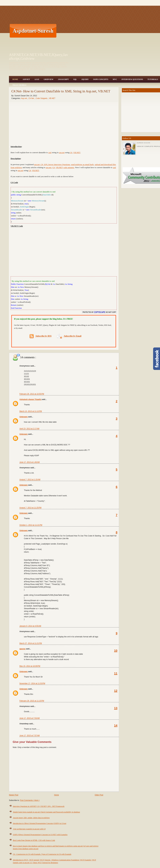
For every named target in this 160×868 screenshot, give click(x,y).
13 (116, 708)
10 (116, 651)
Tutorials (153, 79)
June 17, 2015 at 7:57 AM (30, 736)
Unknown (24, 417)
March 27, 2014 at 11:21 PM (31, 643)
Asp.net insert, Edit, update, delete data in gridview (31, 818)
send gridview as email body (82, 164)
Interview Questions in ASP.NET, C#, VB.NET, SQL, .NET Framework (39, 806)
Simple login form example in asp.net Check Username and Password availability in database (46, 812)
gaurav (23, 649)
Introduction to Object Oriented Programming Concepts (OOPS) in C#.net (40, 823)
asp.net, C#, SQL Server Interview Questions (52, 164)
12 (116, 691)
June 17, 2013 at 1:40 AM (30, 462)
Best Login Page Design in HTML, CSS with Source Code (34, 840)
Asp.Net (26, 79)
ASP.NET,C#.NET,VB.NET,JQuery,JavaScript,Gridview (39, 57)
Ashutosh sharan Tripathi (31, 399)
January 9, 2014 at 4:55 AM (30, 626)
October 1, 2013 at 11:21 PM (31, 525)
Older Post (99, 795)
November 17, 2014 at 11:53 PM (32, 683)
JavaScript (63, 79)
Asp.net (24, 98)
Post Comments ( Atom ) (30, 800)
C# (71, 152)
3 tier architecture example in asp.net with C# (29, 829)
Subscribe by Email (69, 336)
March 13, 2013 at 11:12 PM (31, 411)
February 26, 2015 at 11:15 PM (32, 701)
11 (116, 673)
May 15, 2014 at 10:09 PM (30, 666)
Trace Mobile (19, 85)
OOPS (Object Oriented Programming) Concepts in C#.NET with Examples (40, 835)
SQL (75, 79)
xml (50, 152)
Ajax (37, 79)
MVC (115, 79)
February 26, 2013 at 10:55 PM (32, 394)
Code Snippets (42, 98)
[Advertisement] (82, 31)
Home (15, 79)
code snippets (69, 167)
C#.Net (32, 98)
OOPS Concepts (101, 79)
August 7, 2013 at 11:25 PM (30, 508)
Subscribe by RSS (41, 336)
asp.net (62, 152)
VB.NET (52, 98)
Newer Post (14, 795)
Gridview (49, 79)
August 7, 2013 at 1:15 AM (30, 480)
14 (116, 725)
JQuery (85, 79)
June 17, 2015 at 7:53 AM (30, 718)
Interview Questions (132, 79)
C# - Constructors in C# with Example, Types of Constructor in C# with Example (42, 854)
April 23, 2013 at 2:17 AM (29, 429)
